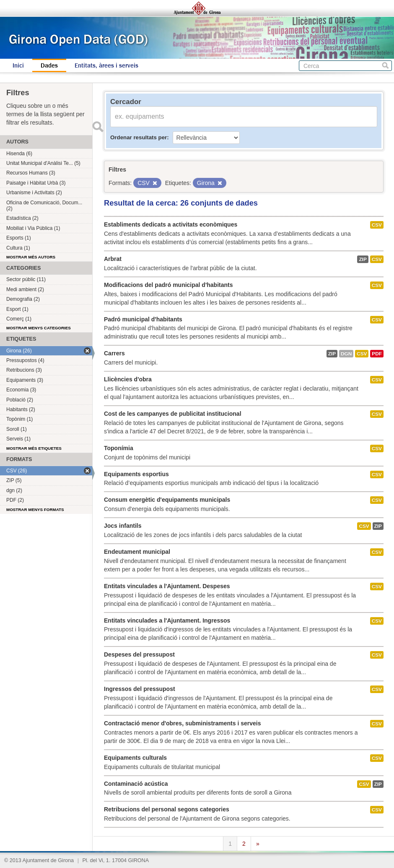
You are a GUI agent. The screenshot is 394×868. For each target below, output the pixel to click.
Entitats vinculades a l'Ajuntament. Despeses (167, 586)
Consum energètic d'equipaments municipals (167, 500)
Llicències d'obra (128, 379)
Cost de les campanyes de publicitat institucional (173, 414)
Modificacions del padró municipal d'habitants (168, 285)
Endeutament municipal (137, 552)
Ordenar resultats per (139, 137)
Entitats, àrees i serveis (106, 65)
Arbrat (113, 259)
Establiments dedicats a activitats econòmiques (171, 224)
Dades (49, 65)
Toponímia (119, 448)
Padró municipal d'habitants (143, 319)
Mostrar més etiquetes (34, 448)
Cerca (385, 66)
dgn (346, 354)
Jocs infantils (123, 526)
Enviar (98, 127)
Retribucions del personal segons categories (167, 809)
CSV (377, 225)
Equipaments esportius (136, 474)
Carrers (114, 353)
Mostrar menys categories (39, 328)
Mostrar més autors (31, 257)
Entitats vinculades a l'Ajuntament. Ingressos (167, 620)
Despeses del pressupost (139, 654)
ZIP (363, 259)
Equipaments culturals (135, 758)
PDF (377, 354)
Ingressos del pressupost (140, 689)
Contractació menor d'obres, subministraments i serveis (182, 723)
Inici (18, 65)
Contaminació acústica (136, 784)
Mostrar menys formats (35, 510)
